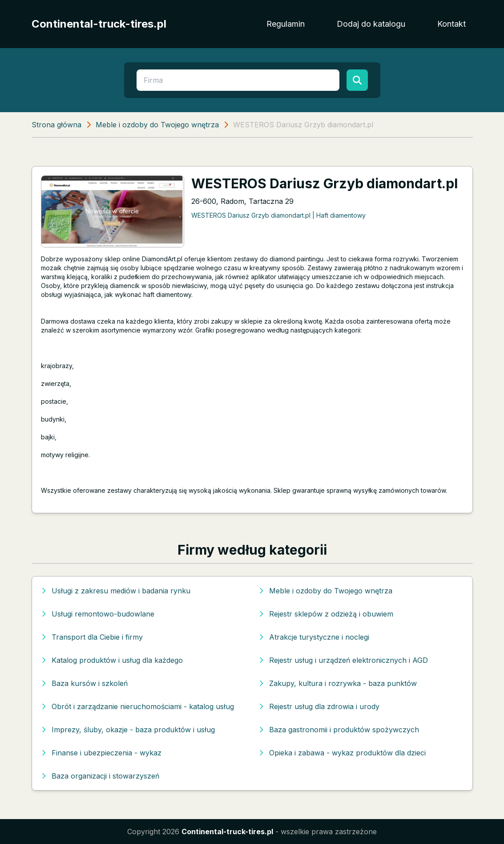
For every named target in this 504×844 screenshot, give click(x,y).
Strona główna (56, 125)
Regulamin (286, 24)
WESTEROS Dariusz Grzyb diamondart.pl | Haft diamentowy (278, 215)
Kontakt (452, 24)
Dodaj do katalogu (371, 24)
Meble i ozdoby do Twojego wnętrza (157, 125)
